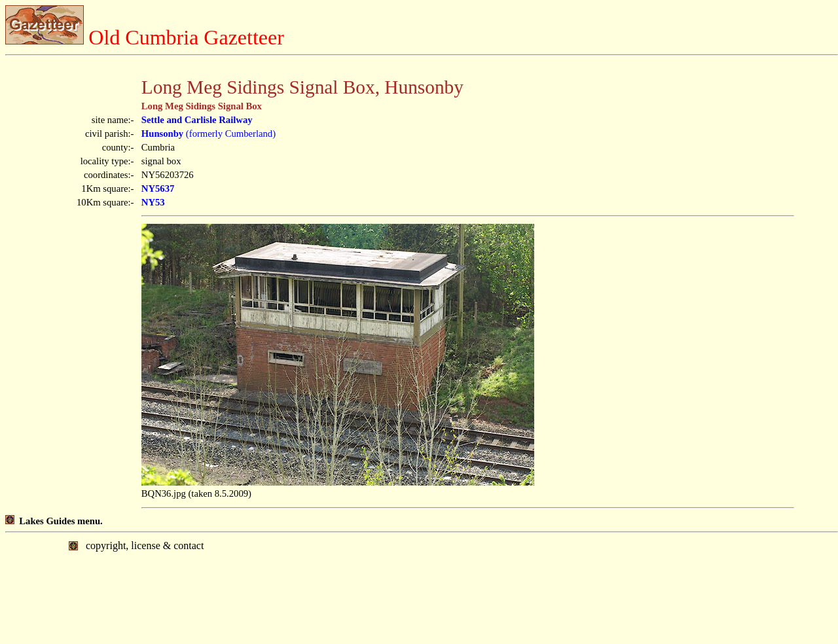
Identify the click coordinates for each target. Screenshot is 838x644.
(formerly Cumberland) (209, 134)
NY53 (153, 202)
